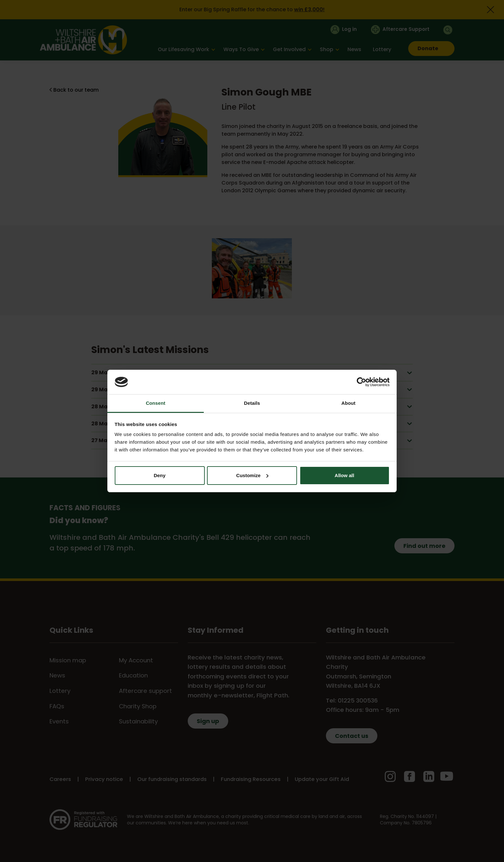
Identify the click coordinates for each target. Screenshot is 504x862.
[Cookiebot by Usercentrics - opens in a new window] (361, 382)
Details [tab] (252, 403)
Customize (252, 475)
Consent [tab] (156, 403)
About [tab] (348, 403)
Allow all (344, 475)
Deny (160, 475)
